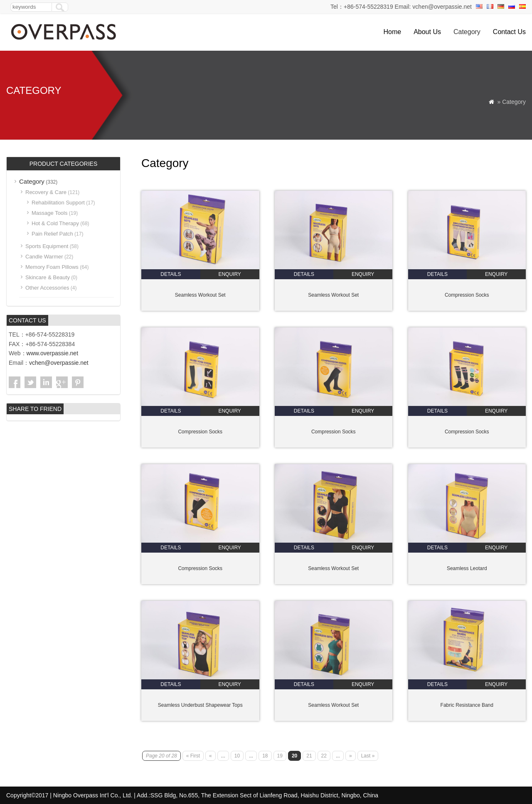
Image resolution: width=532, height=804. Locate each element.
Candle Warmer (44, 257)
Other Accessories (47, 288)
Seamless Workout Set (200, 295)
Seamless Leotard (467, 568)
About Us (427, 32)
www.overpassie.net (53, 353)
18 (265, 756)
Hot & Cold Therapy (55, 223)
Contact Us (509, 32)
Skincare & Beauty (48, 277)
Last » (368, 756)
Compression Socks (467, 295)
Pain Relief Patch (52, 234)
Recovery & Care (46, 192)
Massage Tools (49, 213)
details (171, 274)
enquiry (229, 274)
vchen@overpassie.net (59, 363)
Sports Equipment (47, 246)
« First (193, 756)
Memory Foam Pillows (52, 267)
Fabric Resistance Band (467, 705)
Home (392, 32)
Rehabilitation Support (58, 203)
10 (237, 756)
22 (324, 756)
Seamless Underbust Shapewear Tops (200, 705)
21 (309, 756)
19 (280, 756)
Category (467, 32)
